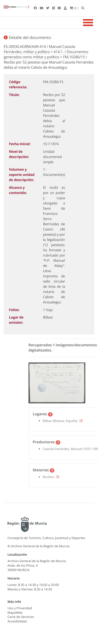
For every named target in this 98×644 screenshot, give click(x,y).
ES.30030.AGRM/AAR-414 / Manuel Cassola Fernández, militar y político (39, 49)
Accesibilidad (17, 621)
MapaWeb (15, 612)
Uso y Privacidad (20, 608)
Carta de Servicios (21, 617)
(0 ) (74, 8)
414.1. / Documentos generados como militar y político (46, 54)
